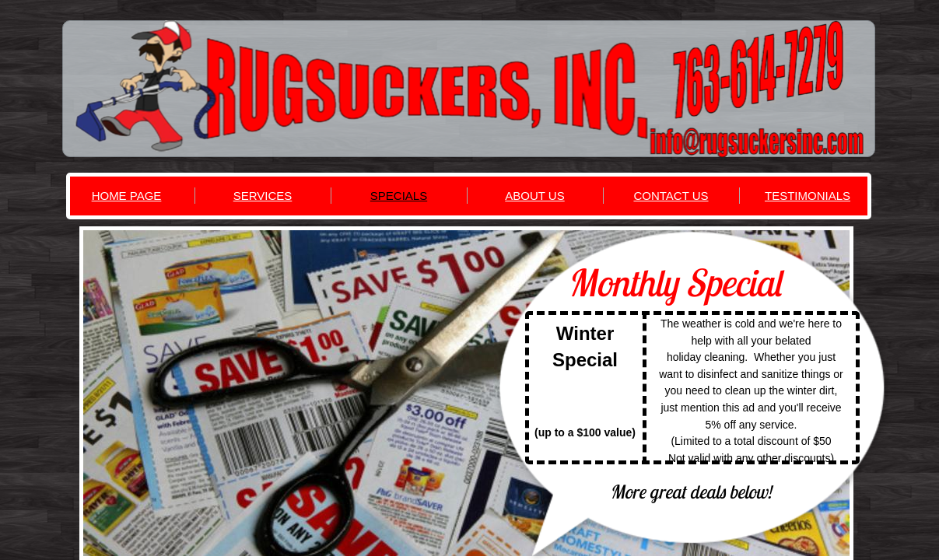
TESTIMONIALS (808, 196)
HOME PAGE (127, 196)
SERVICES (263, 196)
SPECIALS (399, 196)
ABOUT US (534, 196)
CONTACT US (671, 196)
